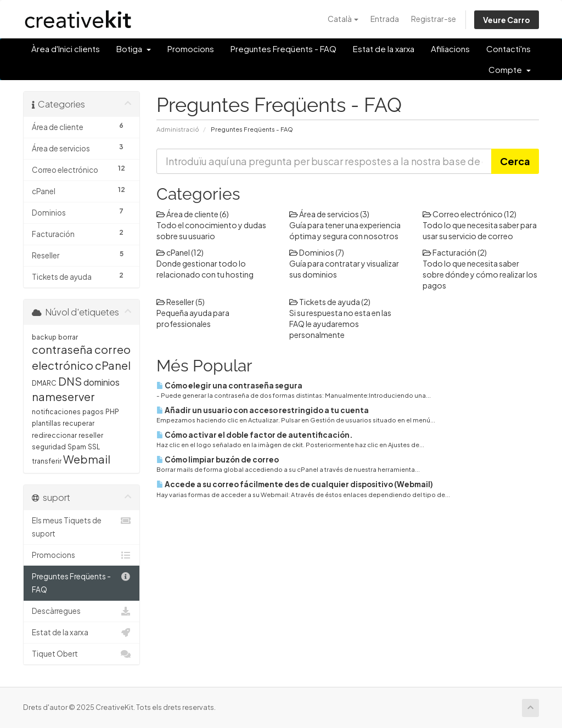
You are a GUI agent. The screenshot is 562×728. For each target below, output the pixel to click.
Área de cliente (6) (193, 214)
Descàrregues (82, 611)
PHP (112, 412)
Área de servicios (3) (329, 214)
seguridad (49, 447)
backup (44, 337)
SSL (94, 447)
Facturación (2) (455, 252)
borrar (68, 337)
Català (343, 19)
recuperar (78, 423)
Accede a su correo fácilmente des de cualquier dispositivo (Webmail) (295, 484)
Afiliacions (450, 49)
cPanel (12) (180, 252)
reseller (91, 435)
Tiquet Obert (82, 654)
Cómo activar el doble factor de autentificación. (254, 435)
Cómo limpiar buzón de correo (218, 459)
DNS (70, 381)
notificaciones (56, 412)
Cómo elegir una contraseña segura (229, 385)
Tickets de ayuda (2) (330, 302)
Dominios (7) (317, 252)
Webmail (87, 459)
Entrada (385, 19)
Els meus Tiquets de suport (82, 526)
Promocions (191, 49)
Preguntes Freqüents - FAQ (283, 49)
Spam (77, 447)
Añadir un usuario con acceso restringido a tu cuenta (263, 410)
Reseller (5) (181, 302)
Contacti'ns (508, 49)
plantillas (46, 423)
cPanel (113, 365)
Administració (178, 129)
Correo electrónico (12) (470, 214)
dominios (102, 382)
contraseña (62, 349)
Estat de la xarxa (384, 49)
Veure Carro (507, 20)
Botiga (134, 49)
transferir (47, 461)
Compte (510, 69)
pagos (93, 412)
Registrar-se (434, 19)
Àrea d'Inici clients (66, 49)
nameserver (63, 396)
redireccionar (54, 435)
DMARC (44, 383)
